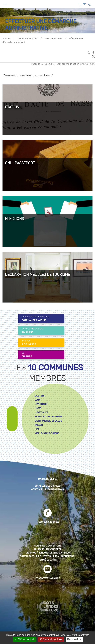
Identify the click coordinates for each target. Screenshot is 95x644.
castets (40, 396)
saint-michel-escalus (48, 421)
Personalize (74, 639)
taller (39, 425)
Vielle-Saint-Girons (28, 39)
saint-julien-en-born (48, 417)
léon (37, 400)
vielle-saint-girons (47, 433)
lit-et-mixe (41, 412)
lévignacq (41, 404)
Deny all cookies (51, 639)
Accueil (6, 39)
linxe (38, 408)
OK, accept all (25, 639)
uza (37, 429)
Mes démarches (54, 39)
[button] (5, 3)
